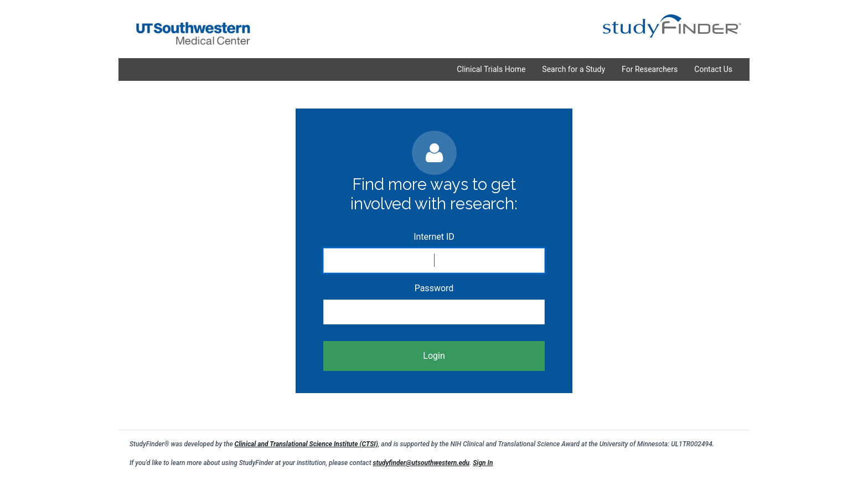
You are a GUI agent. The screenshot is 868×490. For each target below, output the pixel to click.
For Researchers (650, 69)
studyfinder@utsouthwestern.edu (421, 463)
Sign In (483, 463)
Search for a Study (573, 69)
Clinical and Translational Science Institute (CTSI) (306, 444)
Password (434, 288)
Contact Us (713, 69)
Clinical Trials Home (491, 69)
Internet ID (434, 237)
